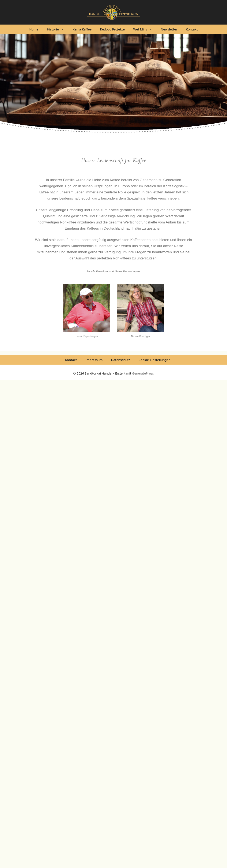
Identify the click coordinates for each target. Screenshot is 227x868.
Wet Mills (145, 29)
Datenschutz (121, 360)
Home (34, 29)
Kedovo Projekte (112, 29)
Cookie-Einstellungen (154, 360)
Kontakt (192, 29)
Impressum (94, 360)
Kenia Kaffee (82, 29)
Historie (58, 29)
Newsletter (169, 29)
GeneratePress (143, 373)
